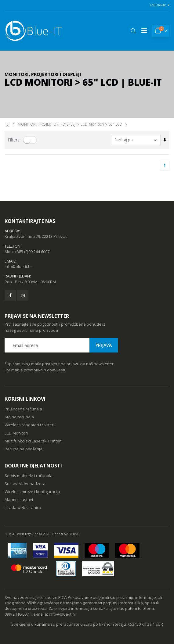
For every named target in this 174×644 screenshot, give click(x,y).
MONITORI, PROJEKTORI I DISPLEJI (47, 124)
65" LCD (116, 124)
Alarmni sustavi (19, 499)
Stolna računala (19, 417)
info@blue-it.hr (18, 267)
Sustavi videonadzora (25, 484)
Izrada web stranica (23, 507)
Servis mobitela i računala (29, 476)
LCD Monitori (92, 124)
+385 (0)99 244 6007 (32, 252)
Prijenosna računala (23, 409)
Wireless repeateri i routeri (29, 425)
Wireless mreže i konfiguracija (32, 492)
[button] (133, 31)
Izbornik (158, 5)
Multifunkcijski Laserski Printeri (33, 441)
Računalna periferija (24, 449)
